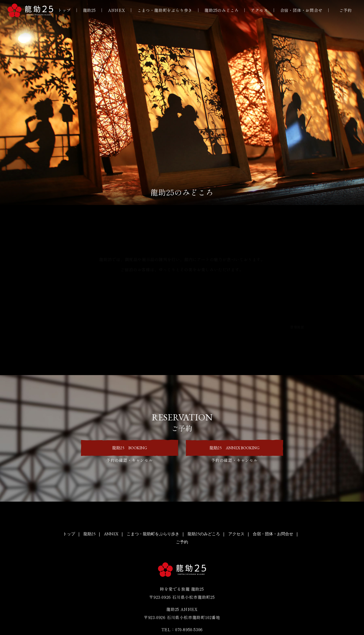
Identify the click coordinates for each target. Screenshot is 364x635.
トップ (64, 10)
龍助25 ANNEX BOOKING (235, 448)
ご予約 (346, 10)
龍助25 (89, 10)
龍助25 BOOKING (130, 448)
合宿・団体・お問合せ (301, 10)
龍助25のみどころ (222, 10)
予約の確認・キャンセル (130, 460)
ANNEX (117, 10)
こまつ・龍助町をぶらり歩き (165, 10)
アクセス (259, 10)
